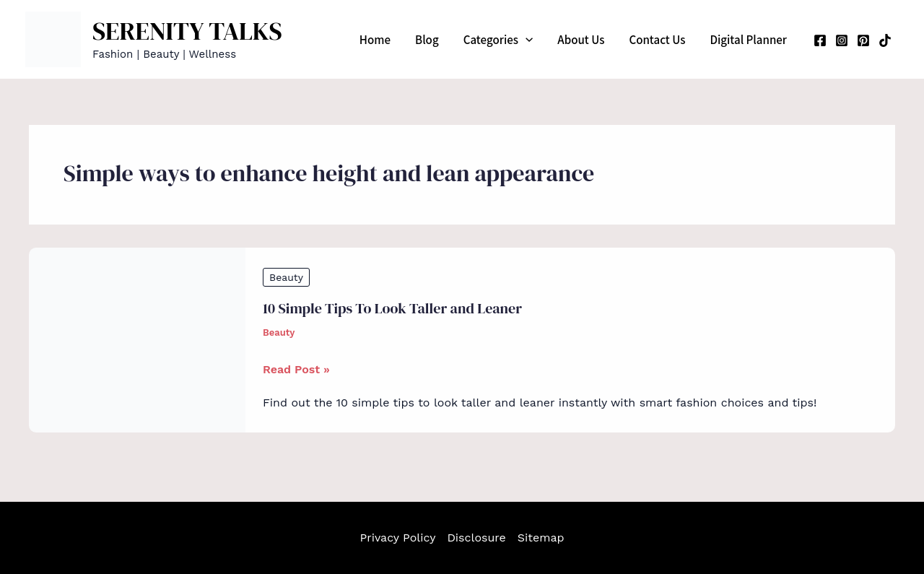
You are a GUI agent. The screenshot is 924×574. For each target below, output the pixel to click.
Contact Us (657, 40)
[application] (526, 40)
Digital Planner (748, 40)
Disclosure (476, 538)
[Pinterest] (863, 40)
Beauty (286, 277)
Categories (498, 40)
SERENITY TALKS (187, 31)
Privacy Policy (397, 538)
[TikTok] (885, 40)
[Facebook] (820, 40)
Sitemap (541, 538)
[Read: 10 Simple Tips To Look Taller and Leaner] (137, 339)
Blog (427, 40)
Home (375, 40)
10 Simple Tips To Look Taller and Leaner (392, 308)
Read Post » (296, 370)
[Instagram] (842, 40)
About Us (581, 40)
